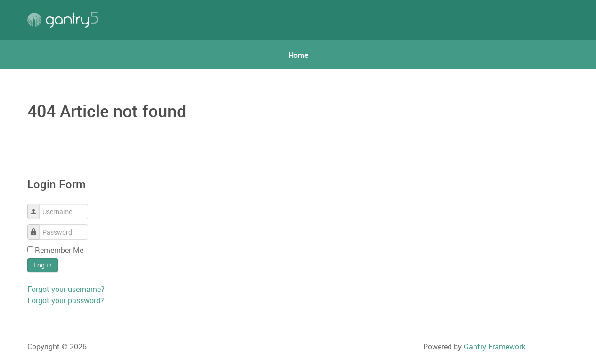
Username (37, 207)
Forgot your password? (66, 300)
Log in (43, 265)
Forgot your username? (66, 289)
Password (37, 227)
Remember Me (59, 250)
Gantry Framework (494, 347)
